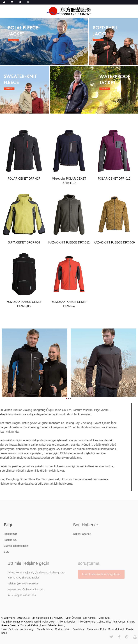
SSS (12, 552)
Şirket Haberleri (89, 534)
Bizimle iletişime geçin (22, 546)
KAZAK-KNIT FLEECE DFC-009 (114, 243)
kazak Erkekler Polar (52, 625)
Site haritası (90, 618)
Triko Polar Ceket (116, 622)
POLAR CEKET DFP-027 (24, 179)
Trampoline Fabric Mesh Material (105, 629)
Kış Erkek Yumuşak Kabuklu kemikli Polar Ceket (29, 622)
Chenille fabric (45, 629)
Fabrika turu (17, 540)
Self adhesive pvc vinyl (21, 629)
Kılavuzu (59, 618)
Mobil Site (104, 618)
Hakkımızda (17, 534)
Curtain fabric (62, 629)
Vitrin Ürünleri (73, 618)
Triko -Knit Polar (66, 622)
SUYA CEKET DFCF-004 (24, 243)
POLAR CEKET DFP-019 (114, 179)
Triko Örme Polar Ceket (91, 622)
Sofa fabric (78, 629)
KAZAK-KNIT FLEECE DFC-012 (69, 243)
